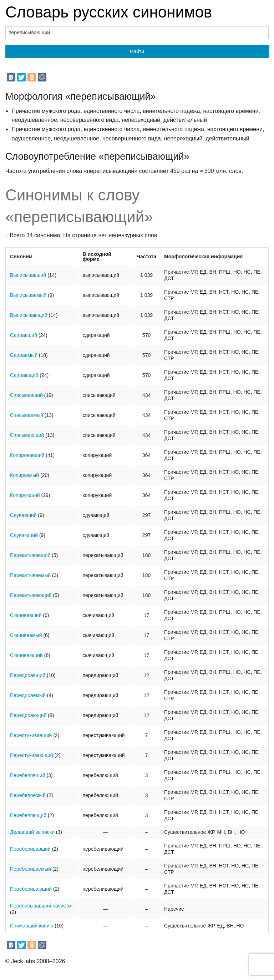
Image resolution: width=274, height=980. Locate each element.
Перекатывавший (30, 555)
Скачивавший (26, 615)
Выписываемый (28, 295)
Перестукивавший (31, 735)
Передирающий (28, 715)
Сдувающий (24, 535)
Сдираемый (24, 355)
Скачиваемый (26, 635)
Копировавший (27, 455)
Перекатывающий (31, 595)
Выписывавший (28, 275)
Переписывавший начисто (40, 906)
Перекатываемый (30, 575)
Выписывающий (29, 315)
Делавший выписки (32, 832)
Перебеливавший (30, 849)
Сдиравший (24, 335)
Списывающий (27, 435)
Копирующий (25, 495)
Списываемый (27, 415)
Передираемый (28, 695)
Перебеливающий (31, 889)
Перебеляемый (28, 795)
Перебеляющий (28, 815)
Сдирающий (24, 375)
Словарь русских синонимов (109, 12)
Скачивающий (26, 655)
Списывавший (26, 395)
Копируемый (24, 475)
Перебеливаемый (31, 869)
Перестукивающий (32, 755)
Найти (137, 51)
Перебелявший (28, 775)
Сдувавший (23, 515)
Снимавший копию (32, 926)
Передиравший (28, 675)
